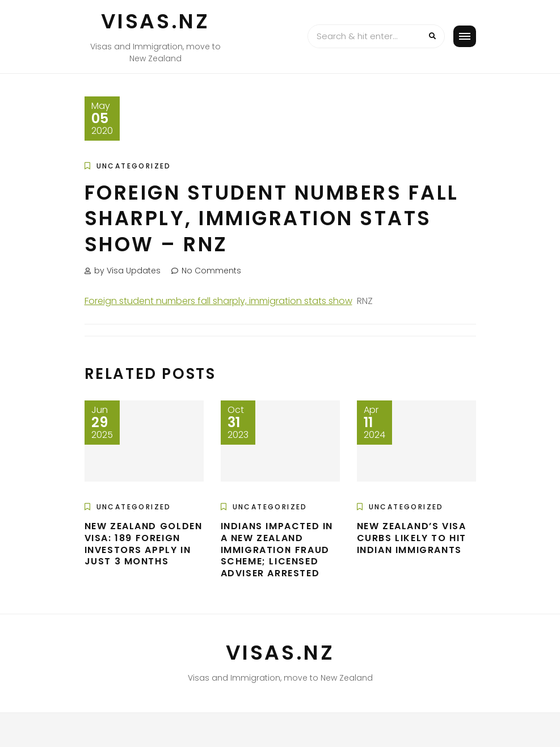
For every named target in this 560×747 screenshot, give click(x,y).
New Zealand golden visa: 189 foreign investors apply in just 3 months (144, 544)
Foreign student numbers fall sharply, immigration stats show (218, 301)
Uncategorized (134, 166)
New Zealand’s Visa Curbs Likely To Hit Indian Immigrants (412, 538)
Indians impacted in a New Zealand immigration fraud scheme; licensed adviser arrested (277, 550)
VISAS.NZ (155, 21)
